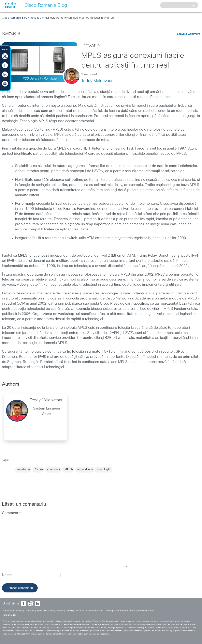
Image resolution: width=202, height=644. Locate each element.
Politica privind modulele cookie (120, 611)
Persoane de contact (13, 611)
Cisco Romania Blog (15, 18)
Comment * (11, 513)
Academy (23, 470)
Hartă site (49, 611)
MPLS (68, 470)
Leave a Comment (188, 34)
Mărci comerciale (146, 611)
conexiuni (53, 470)
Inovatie (35, 18)
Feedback (30, 611)
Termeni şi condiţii (64, 611)
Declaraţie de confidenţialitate (89, 611)
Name (7, 575)
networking (84, 470)
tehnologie (104, 470)
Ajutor (39, 611)
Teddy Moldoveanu (98, 81)
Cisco (38, 470)
